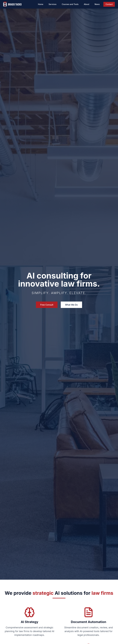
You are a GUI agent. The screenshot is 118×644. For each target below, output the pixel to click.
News (97, 4)
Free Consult (47, 305)
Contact (109, 4)
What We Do (71, 305)
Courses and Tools (70, 4)
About (86, 4)
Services (53, 4)
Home (41, 4)
